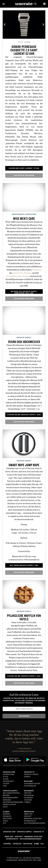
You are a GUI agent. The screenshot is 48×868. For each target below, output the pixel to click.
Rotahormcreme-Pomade (18, 276)
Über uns (28, 814)
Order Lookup (10, 805)
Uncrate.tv (39, 832)
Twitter (28, 793)
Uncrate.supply (25, 832)
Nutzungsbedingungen (35, 823)
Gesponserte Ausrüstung (24, 214)
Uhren (27, 42)
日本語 (5, 821)
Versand (7, 800)
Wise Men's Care (24, 218)
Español (7, 814)
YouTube (28, 800)
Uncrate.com (9, 832)
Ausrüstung (9, 774)
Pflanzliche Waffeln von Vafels (24, 617)
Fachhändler (30, 786)
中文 (5, 823)
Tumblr (27, 802)
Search (35, 4)
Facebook (29, 798)
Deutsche (7, 819)
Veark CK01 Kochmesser (24, 342)
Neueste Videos (31, 774)
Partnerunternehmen (13, 802)
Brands (6, 795)
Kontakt (28, 816)
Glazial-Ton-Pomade (22, 273)
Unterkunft (8, 781)
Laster (6, 784)
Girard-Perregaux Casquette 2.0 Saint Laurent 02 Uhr (24, 50)
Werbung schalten (33, 819)
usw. (5, 786)
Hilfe (5, 807)
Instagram (29, 795)
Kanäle (27, 777)
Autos (6, 779)
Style (20, 42)
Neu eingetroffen (11, 793)
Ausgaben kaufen (32, 784)
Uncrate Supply (24, 338)
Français (7, 816)
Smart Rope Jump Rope (24, 465)
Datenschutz (30, 821)
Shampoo (36, 270)
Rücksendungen (10, 798)
